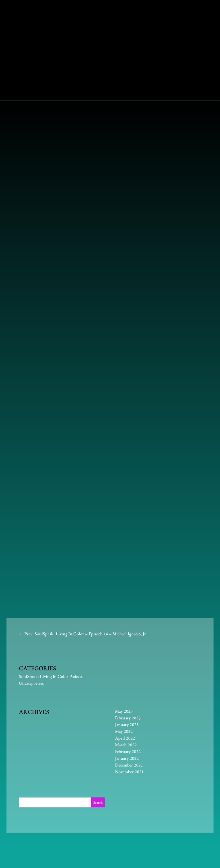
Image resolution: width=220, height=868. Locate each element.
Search (98, 802)
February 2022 (128, 751)
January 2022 (127, 758)
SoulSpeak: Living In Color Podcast (51, 676)
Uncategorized (32, 683)
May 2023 (124, 711)
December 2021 (129, 765)
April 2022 (125, 738)
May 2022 (124, 731)
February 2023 (128, 718)
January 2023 (127, 724)
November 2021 (129, 772)
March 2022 (126, 745)
